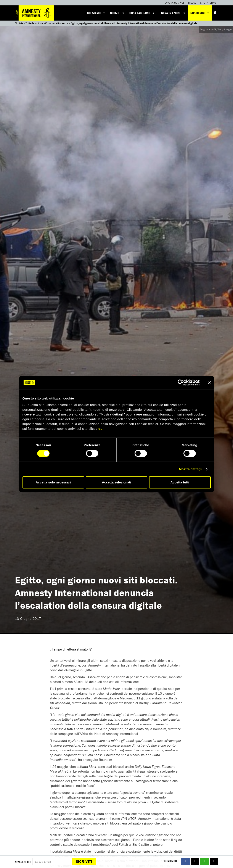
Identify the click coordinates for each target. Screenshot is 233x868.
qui (101, 429)
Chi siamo (96, 13)
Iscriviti (84, 861)
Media (192, 3)
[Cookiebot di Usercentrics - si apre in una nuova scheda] (181, 383)
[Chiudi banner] (209, 383)
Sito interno (208, 3)
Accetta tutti (180, 482)
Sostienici (200, 13)
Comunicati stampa (57, 23)
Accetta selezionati (116, 482)
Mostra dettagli (191, 469)
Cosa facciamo (142, 13)
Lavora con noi (174, 3)
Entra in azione (173, 13)
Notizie (118, 13)
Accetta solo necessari (53, 482)
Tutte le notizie (34, 23)
